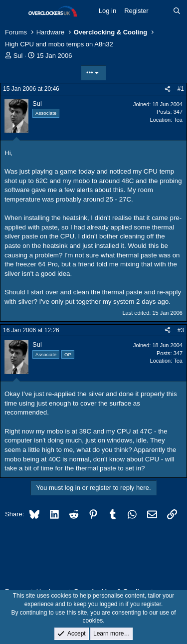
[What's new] (161, 11)
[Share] (168, 89)
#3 (181, 330)
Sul (18, 56)
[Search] (177, 11)
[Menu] (14, 11)
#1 (181, 89)
